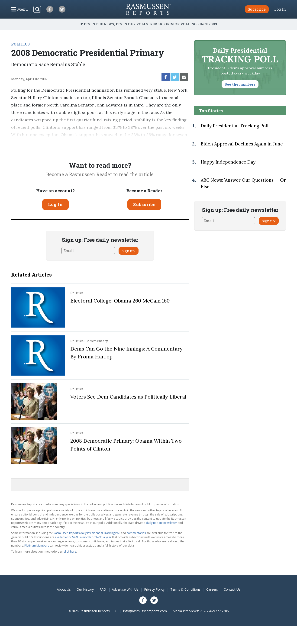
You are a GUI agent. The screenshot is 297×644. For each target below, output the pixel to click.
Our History (85, 589)
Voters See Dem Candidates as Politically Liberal (128, 397)
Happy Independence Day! (229, 162)
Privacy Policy (154, 589)
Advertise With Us (125, 589)
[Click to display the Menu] (20, 9)
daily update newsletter (162, 523)
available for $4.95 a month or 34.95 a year (83, 537)
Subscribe (144, 204)
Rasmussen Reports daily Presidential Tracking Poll (87, 533)
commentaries (136, 533)
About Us (64, 589)
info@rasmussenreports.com (145, 611)
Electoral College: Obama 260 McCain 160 (120, 301)
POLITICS (20, 44)
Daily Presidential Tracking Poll (235, 126)
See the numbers (240, 84)
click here (70, 552)
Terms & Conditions (185, 589)
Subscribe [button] (257, 9)
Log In (280, 9)
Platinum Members (37, 546)
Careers (212, 589)
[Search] (37, 9)
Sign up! (129, 251)
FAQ (103, 589)
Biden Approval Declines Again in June (242, 144)
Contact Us (232, 589)
